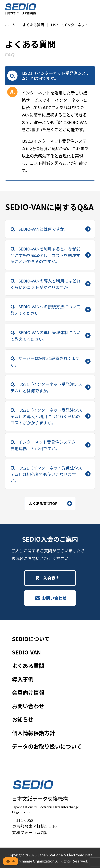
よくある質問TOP (43, 503)
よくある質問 (33, 25)
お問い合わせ (54, 598)
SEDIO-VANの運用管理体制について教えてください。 (46, 336)
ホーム (10, 25)
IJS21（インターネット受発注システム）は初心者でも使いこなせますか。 (46, 474)
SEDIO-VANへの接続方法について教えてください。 (45, 310)
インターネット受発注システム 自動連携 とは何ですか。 (45, 445)
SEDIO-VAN (26, 652)
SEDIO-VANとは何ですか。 (43, 229)
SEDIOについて (31, 639)
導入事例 (23, 679)
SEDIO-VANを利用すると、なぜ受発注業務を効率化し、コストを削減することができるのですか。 (45, 255)
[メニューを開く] (91, 9)
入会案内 (51, 578)
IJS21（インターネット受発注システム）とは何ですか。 (46, 387)
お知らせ (23, 719)
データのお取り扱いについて (47, 746)
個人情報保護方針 (33, 733)
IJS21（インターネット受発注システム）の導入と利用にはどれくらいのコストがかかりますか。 (46, 416)
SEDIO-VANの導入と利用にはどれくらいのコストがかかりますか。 (46, 284)
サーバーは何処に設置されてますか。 (45, 361)
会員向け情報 (28, 692)
